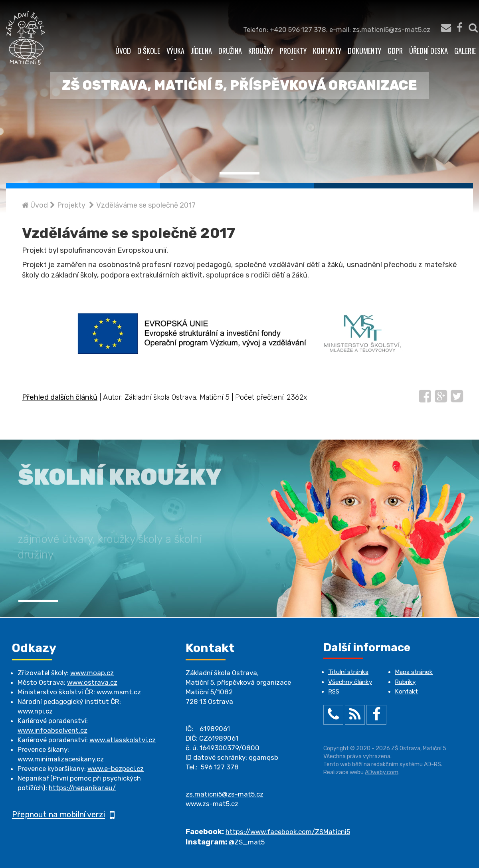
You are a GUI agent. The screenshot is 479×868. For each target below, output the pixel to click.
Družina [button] (230, 53)
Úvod (123, 51)
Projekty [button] (293, 53)
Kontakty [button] (327, 53)
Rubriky (405, 682)
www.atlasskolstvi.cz (123, 740)
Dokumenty (364, 51)
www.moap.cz (92, 673)
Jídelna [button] (201, 53)
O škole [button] (149, 53)
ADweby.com (382, 772)
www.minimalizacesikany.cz (61, 759)
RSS (334, 692)
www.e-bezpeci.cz (116, 769)
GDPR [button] (395, 53)
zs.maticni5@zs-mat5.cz (225, 794)
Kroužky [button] (261, 53)
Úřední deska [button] (429, 53)
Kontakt (406, 692)
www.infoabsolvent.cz (52, 730)
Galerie (465, 51)
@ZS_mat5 (247, 842)
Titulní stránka (348, 672)
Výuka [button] (175, 53)
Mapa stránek (414, 672)
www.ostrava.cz (92, 682)
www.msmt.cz (119, 692)
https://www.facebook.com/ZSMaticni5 (288, 832)
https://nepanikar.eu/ (82, 788)
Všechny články (350, 682)
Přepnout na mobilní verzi (63, 814)
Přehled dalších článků (60, 397)
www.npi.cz (35, 711)
